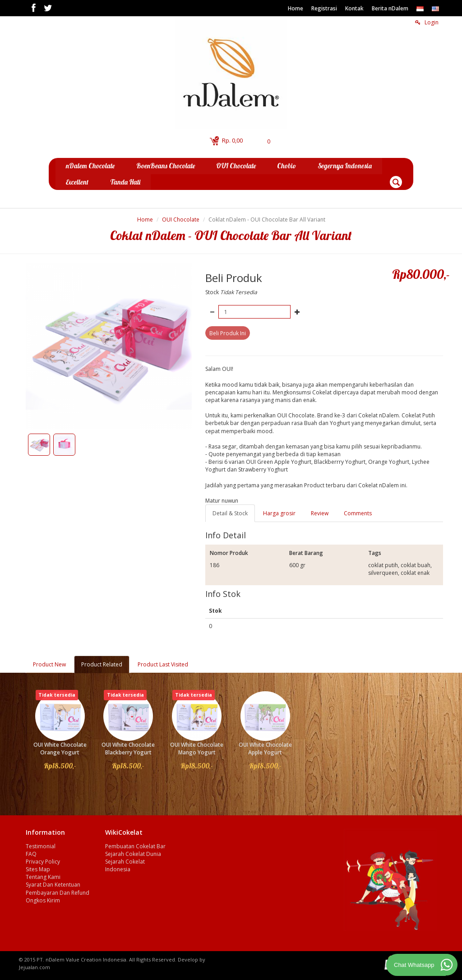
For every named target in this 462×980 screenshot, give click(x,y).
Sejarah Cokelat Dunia (133, 853)
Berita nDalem (390, 8)
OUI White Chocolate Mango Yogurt (197, 749)
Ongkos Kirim (43, 900)
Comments (358, 513)
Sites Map (38, 869)
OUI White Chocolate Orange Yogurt (60, 749)
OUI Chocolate (181, 219)
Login (427, 22)
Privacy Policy (43, 862)
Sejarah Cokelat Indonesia (125, 865)
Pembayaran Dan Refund (58, 892)
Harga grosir (279, 513)
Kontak (354, 8)
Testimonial (41, 846)
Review (320, 513)
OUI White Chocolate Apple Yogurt (265, 749)
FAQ (31, 853)
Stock (212, 292)
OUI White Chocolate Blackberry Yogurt (128, 749)
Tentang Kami (43, 877)
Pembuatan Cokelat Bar (135, 846)
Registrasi (324, 8)
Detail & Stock (230, 513)
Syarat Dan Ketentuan (53, 885)
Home (296, 8)
